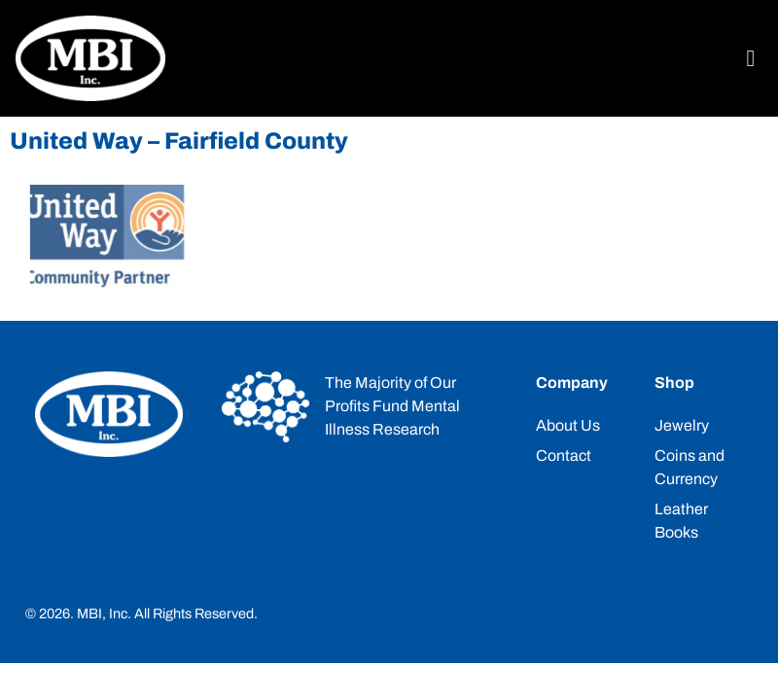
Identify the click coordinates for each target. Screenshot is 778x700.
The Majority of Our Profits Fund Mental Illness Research (392, 406)
